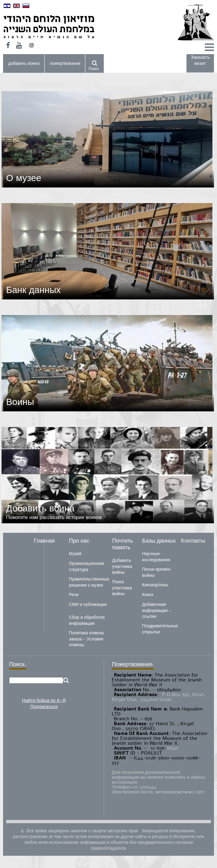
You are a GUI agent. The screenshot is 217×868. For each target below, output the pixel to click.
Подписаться (44, 707)
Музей (75, 554)
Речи (74, 595)
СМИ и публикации (88, 605)
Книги (148, 595)
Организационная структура (87, 567)
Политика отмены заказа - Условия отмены (87, 639)
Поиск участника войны (122, 588)
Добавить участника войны (122, 566)
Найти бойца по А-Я (44, 700)
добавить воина (24, 63)
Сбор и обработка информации (87, 620)
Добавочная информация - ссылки (157, 610)
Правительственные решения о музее (89, 582)
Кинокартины (155, 585)
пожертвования (65, 63)
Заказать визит (200, 60)
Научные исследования (156, 557)
